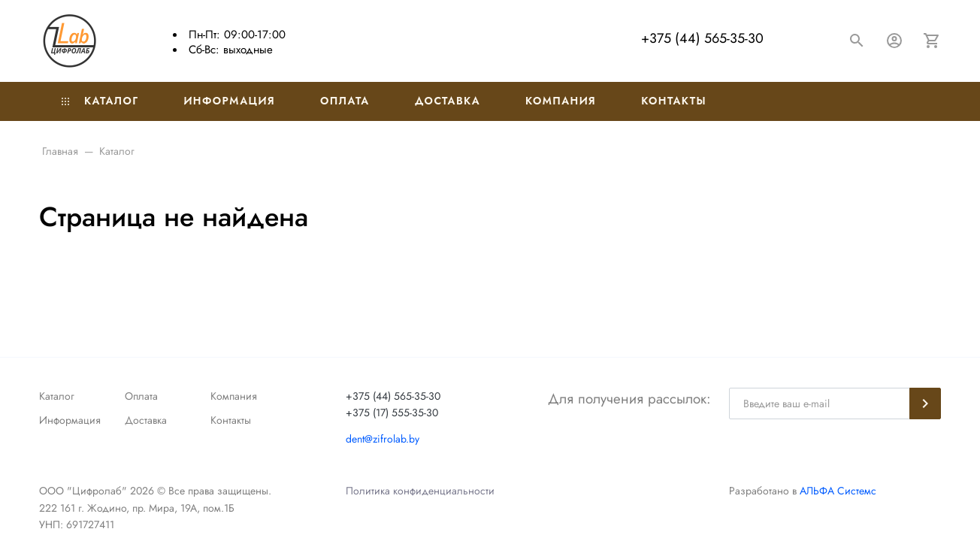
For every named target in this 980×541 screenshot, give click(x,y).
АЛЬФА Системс (836, 491)
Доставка (448, 101)
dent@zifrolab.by (383, 439)
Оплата (345, 101)
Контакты (674, 101)
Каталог (100, 101)
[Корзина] (932, 41)
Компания (561, 101)
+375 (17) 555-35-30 (392, 413)
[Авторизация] (894, 41)
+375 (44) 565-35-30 (702, 38)
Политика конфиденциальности (420, 491)
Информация (229, 101)
